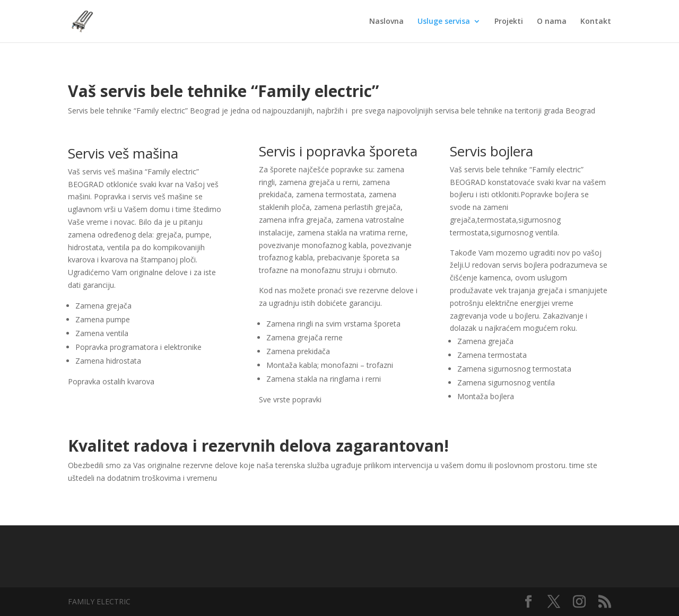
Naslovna (386, 22)
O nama (552, 22)
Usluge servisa (444, 22)
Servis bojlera (491, 151)
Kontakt (596, 22)
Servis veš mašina (123, 153)
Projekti (509, 22)
